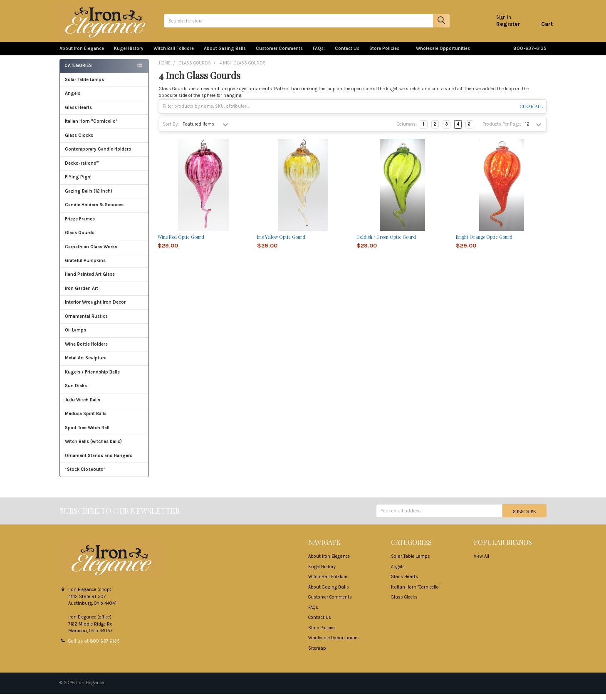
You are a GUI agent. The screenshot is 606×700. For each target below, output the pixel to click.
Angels (73, 100)
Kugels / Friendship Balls (104, 378)
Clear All (531, 113)
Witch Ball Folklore (174, 55)
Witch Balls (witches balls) (104, 448)
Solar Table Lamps (84, 86)
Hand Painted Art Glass (90, 281)
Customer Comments (279, 55)
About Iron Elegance (82, 55)
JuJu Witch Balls (104, 406)
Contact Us (347, 55)
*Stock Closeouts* (104, 476)
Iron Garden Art (104, 295)
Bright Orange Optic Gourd (484, 243)
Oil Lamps (75, 336)
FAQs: (319, 55)
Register (502, 27)
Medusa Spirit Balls (86, 420)
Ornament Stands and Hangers (99, 462)
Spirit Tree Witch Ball (104, 434)
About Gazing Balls (225, 55)
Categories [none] (78, 72)
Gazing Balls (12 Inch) (104, 197)
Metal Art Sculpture (104, 364)
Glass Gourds (104, 239)
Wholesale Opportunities (443, 55)
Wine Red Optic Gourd (181, 243)
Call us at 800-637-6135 (94, 647)
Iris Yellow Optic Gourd (281, 243)
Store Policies (388, 55)
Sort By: (171, 130)
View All (481, 563)
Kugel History (129, 55)
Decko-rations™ (82, 169)
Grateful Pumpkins (85, 267)
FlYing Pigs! (78, 183)
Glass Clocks (104, 142)
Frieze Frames (80, 225)
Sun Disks (76, 392)
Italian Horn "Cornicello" (91, 127)
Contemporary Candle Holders (98, 155)
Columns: (407, 130)
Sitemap (317, 654)
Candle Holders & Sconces (94, 211)
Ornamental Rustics (86, 323)
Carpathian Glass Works (104, 253)
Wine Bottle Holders (86, 350)
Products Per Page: (502, 130)
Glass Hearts (104, 114)
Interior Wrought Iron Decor (104, 308)
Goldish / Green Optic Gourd (386, 243)
